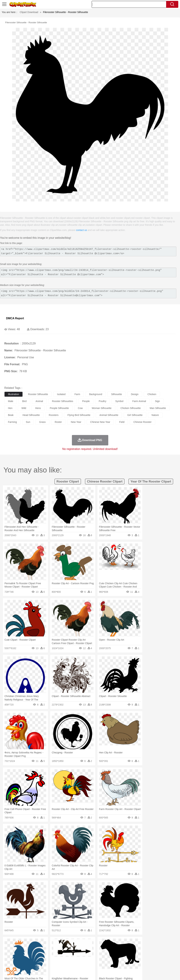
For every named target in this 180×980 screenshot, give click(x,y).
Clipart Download (29, 12)
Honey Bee (115, 948)
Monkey (141, 948)
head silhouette (31, 415)
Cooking (152, 964)
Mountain (130, 943)
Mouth (137, 953)
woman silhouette (102, 408)
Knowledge (108, 958)
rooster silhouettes (63, 401)
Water (139, 943)
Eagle (81, 948)
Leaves (35, 943)
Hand (160, 953)
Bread (143, 964)
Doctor (72, 953)
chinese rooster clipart (105, 481)
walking (94, 953)
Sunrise (120, 943)
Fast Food (52, 964)
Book (36, 958)
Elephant (91, 948)
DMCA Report (15, 318)
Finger (152, 953)
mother (48, 953)
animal (39, 401)
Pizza (127, 964)
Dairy (26, 964)
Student (18, 958)
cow (80, 408)
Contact (146, 973)
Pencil (67, 958)
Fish (99, 948)
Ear (79, 953)
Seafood (89, 964)
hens (38, 408)
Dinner (119, 964)
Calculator (165, 958)
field (122, 422)
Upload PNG (170, 973)
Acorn (17, 943)
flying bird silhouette (79, 415)
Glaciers (84, 943)
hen (10, 408)
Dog (67, 948)
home (102, 953)
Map (98, 958)
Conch (53, 943)
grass (42, 422)
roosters (54, 415)
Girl (115, 953)
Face (144, 953)
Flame (74, 943)
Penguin (165, 948)
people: (8, 953)
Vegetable (99, 964)
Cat (45, 948)
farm (77, 394)
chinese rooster (142, 422)
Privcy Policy (133, 973)
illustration (14, 394)
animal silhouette (109, 415)
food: (7, 964)
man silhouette (158, 408)
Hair (109, 953)
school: (8, 958)
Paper (137, 958)
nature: (8, 943)
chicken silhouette (131, 408)
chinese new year (100, 422)
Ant (16, 948)
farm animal (139, 401)
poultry (103, 401)
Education (76, 958)
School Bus (89, 958)
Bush (147, 943)
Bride (32, 953)
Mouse (150, 948)
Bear (22, 948)
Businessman (60, 953)
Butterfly (37, 948)
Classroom (46, 958)
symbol (119, 401)
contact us (81, 230)
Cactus (44, 943)
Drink (43, 964)
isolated (61, 394)
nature (155, 415)
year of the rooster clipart (151, 481)
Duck (74, 948)
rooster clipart (68, 481)
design (135, 394)
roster (58, 422)
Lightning (102, 943)
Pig (157, 948)
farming (12, 422)
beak (11, 415)
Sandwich (78, 964)
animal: (8, 948)
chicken (152, 394)
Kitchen (110, 964)
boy (121, 953)
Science (128, 958)
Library (119, 958)
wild (24, 408)
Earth (61, 943)
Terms (121, 973)
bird (24, 401)
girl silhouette (135, 415)
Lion (133, 948)
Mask (17, 953)
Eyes (85, 953)
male (11, 401)
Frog (106, 948)
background (96, 394)
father (128, 953)
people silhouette (59, 408)
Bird (29, 948)
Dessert (35, 964)
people (86, 401)
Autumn (26, 943)
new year (76, 422)
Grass (93, 943)
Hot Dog (162, 964)
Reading (58, 958)
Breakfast (17, 964)
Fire (67, 943)
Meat (69, 964)
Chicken (53, 948)
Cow (61, 948)
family (39, 953)
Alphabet (154, 958)
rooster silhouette (38, 394)
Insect (126, 948)
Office (145, 958)
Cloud (154, 943)
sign (157, 401)
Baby (24, 953)
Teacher (28, 958)
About (112, 973)
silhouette (116, 394)
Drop (162, 943)
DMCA (157, 973)
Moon (111, 943)
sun (28, 422)
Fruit (62, 964)
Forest (169, 943)
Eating (135, 964)
